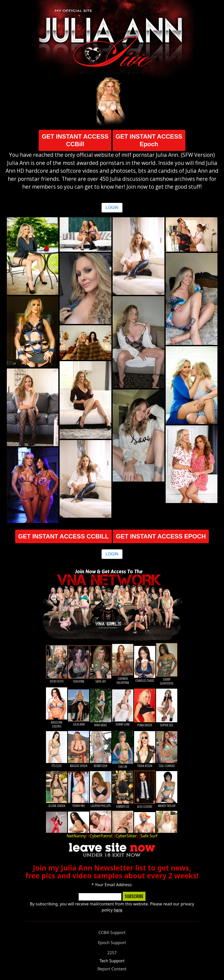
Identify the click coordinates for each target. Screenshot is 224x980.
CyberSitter (126, 836)
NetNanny (76, 836)
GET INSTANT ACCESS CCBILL (64, 536)
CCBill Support (112, 932)
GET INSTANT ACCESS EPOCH (161, 536)
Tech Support (112, 961)
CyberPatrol (101, 836)
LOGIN (112, 208)
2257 (112, 953)
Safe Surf (149, 836)
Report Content (112, 969)
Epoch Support (112, 943)
